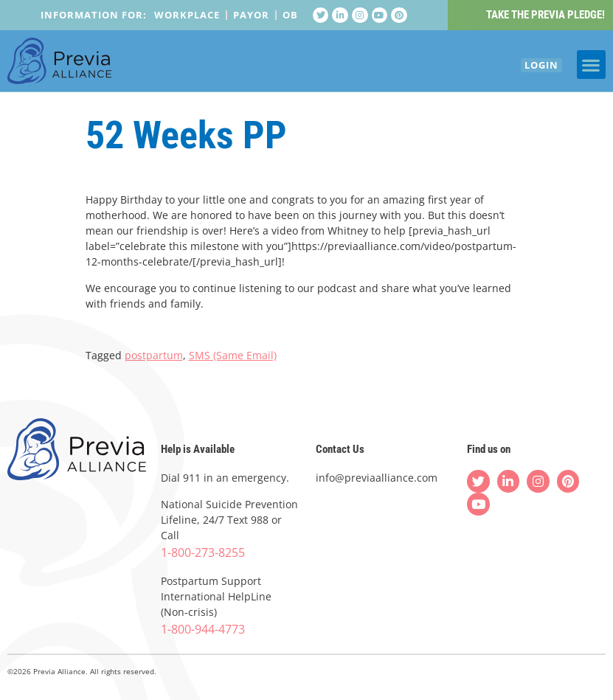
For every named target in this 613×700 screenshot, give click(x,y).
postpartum (154, 356)
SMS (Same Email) (233, 356)
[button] (591, 68)
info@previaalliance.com (377, 478)
